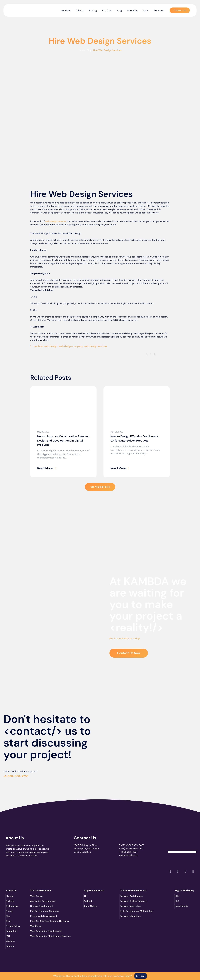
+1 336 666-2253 (135, 849)
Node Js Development (41, 906)
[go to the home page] (18, 10)
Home (82, 50)
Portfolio (107, 10)
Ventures (159, 10)
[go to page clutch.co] (13, 871)
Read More (45, 468)
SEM (177, 896)
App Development (94, 890)
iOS (86, 896)
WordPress (36, 926)
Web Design (36, 896)
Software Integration (131, 906)
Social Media (182, 906)
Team (9, 921)
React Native (90, 906)
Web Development (41, 890)
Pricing (93, 10)
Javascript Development (41, 901)
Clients (80, 10)
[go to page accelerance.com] (52, 872)
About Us (132, 10)
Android (88, 901)
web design (51, 346)
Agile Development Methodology (131, 911)
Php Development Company (41, 911)
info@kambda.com (128, 855)
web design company (71, 346)
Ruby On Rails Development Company (41, 921)
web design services (56, 221)
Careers (10, 946)
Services (66, 10)
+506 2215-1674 (129, 852)
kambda (38, 346)
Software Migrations (131, 916)
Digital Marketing (185, 890)
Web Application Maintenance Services (41, 936)
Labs (146, 10)
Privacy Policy (13, 926)
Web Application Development (41, 931)
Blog (119, 10)
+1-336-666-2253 (16, 776)
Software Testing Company (131, 901)
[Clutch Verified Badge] (182, 842)
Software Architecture (131, 896)
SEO (177, 901)
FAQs (9, 936)
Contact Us (85, 838)
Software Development (133, 890)
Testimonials (12, 906)
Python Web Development (41, 916)
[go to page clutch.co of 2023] (90, 871)
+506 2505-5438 (135, 845)
